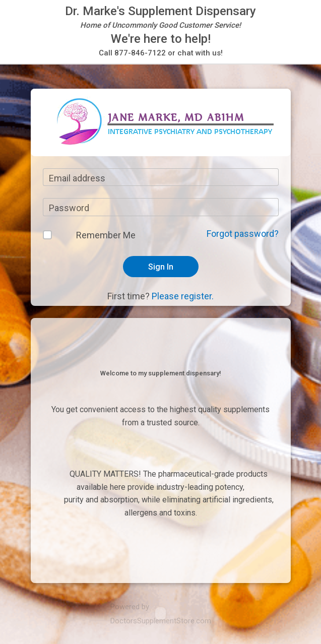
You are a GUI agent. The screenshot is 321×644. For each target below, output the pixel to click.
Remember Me (106, 235)
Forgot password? (243, 234)
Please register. (183, 296)
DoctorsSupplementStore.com (161, 621)
